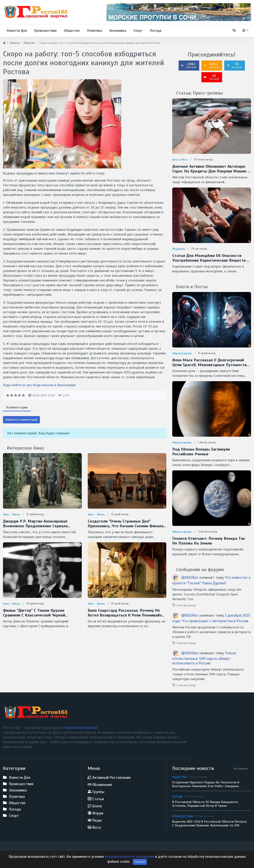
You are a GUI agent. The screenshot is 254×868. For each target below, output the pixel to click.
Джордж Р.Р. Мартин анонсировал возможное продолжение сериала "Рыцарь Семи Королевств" (35, 524)
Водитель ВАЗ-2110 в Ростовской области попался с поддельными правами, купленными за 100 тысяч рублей (209, 824)
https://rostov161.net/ (80, 728)
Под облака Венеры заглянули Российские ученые (201, 452)
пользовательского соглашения (129, 861)
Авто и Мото (180, 160)
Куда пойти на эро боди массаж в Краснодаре (39, 385)
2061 (189, 65)
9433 (211, 65)
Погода (177, 797)
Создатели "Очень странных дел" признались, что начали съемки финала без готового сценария (126, 524)
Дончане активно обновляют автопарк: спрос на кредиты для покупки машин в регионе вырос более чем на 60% (211, 169)
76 (234, 65)
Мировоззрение (182, 353)
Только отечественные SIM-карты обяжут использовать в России (204, 658)
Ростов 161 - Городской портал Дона (32, 855)
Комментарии (17, 407)
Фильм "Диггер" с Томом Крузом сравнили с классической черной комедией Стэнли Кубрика (34, 613)
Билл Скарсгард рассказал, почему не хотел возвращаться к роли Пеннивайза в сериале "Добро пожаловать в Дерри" (126, 613)
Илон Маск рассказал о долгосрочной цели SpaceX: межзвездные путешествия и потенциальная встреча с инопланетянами (212, 363)
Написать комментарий (21, 420)
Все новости (241, 769)
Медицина (179, 249)
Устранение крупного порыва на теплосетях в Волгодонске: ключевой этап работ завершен (206, 784)
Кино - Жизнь (12, 514)
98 (211, 77)
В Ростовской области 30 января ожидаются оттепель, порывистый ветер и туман (205, 804)
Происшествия (183, 816)
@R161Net (190, 578)
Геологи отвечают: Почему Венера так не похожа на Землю (209, 541)
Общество (179, 777)
